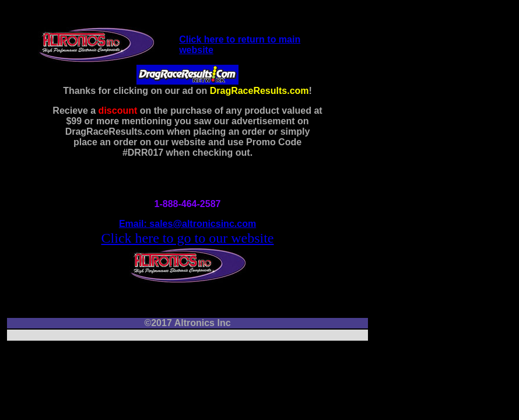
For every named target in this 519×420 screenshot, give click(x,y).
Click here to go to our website (188, 238)
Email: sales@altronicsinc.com (187, 224)
